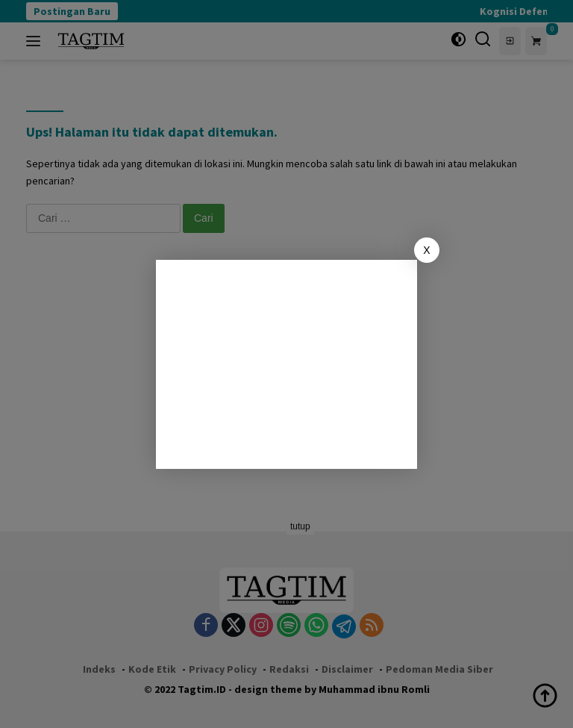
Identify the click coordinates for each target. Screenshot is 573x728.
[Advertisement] (286, 364)
